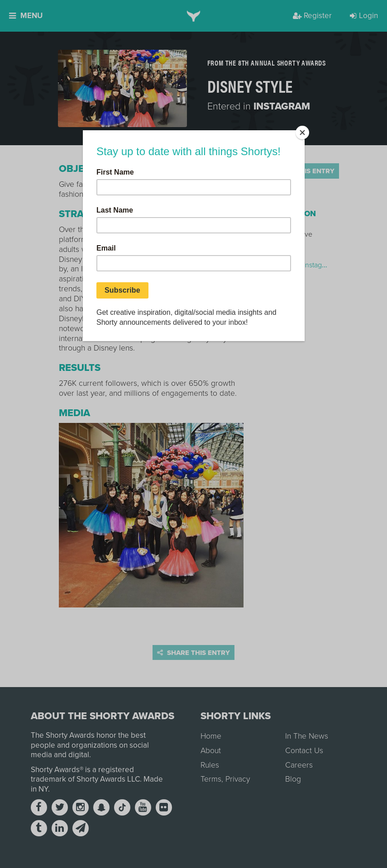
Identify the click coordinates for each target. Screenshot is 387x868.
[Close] (302, 133)
